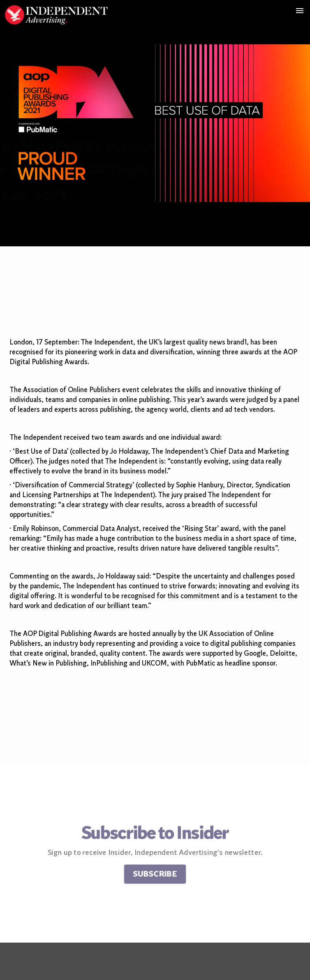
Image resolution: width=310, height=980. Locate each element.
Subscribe (155, 876)
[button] (299, 11)
